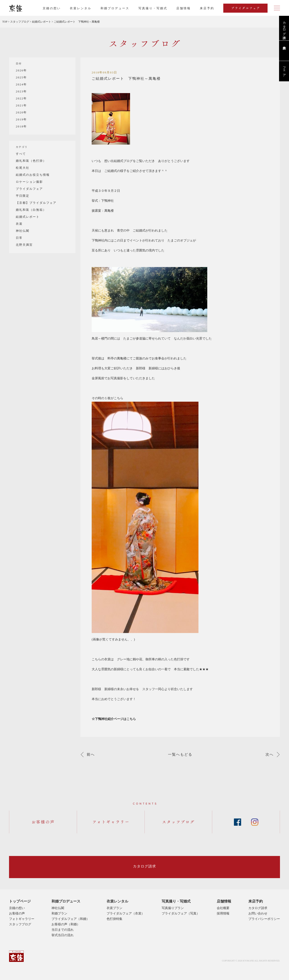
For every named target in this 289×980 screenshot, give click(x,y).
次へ (270, 755)
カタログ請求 (284, 26)
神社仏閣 (23, 231)
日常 (19, 238)
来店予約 (256, 901)
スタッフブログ (20, 924)
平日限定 (23, 196)
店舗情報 (184, 8)
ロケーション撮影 (29, 182)
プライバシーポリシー (264, 919)
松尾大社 (23, 168)
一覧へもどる (180, 755)
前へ (91, 755)
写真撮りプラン (173, 908)
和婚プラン (59, 913)
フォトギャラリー (22, 919)
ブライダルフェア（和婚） (70, 919)
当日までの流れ (63, 930)
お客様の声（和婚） (66, 924)
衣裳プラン (114, 908)
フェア (284, 70)
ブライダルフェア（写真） (181, 913)
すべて (21, 154)
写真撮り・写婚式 (153, 8)
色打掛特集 (114, 919)
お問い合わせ (258, 913)
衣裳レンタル (81, 8)
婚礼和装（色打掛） (31, 161)
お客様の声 (17, 913)
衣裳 (19, 224)
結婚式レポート (28, 217)
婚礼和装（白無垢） (31, 210)
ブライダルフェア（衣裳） (126, 913)
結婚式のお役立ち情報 (33, 175)
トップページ (20, 901)
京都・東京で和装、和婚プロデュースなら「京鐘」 (16, 8)
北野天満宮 (24, 245)
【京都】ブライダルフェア (36, 203)
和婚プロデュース (115, 8)
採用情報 (223, 913)
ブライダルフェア (29, 189)
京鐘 (16, 956)
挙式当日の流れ (63, 935)
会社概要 (223, 908)
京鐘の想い (52, 8)
